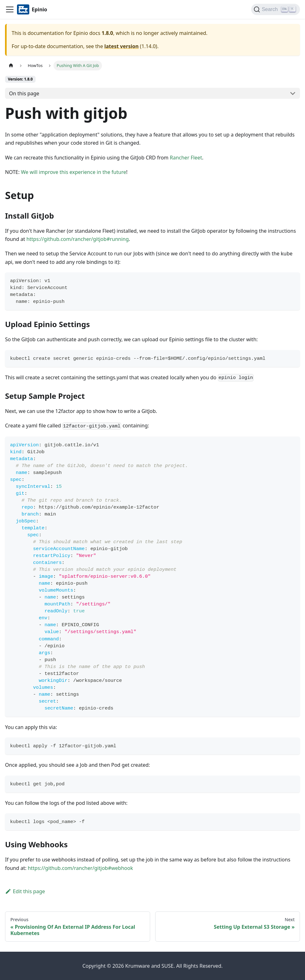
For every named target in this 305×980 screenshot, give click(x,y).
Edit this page (25, 891)
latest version (121, 46)
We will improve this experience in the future (73, 172)
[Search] (276, 9)
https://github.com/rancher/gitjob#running (78, 239)
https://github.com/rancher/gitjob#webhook (80, 868)
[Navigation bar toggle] (10, 9)
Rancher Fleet (186, 158)
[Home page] (11, 66)
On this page (24, 93)
